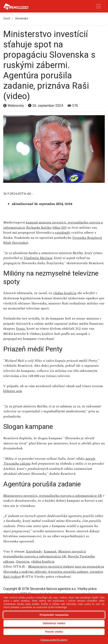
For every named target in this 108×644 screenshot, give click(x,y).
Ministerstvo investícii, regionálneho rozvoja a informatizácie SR (53, 496)
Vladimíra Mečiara (38, 258)
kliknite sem (13, 391)
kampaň (32, 222)
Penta (20, 329)
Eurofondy (34, 551)
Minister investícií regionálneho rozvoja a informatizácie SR (45, 554)
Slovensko (22, 18)
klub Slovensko (16, 243)
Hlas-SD (59, 228)
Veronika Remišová (87, 238)
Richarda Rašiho (39, 228)
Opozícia (23, 562)
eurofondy (63, 233)
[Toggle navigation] (98, 6)
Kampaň (50, 551)
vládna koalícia (65, 293)
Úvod (7, 18)
